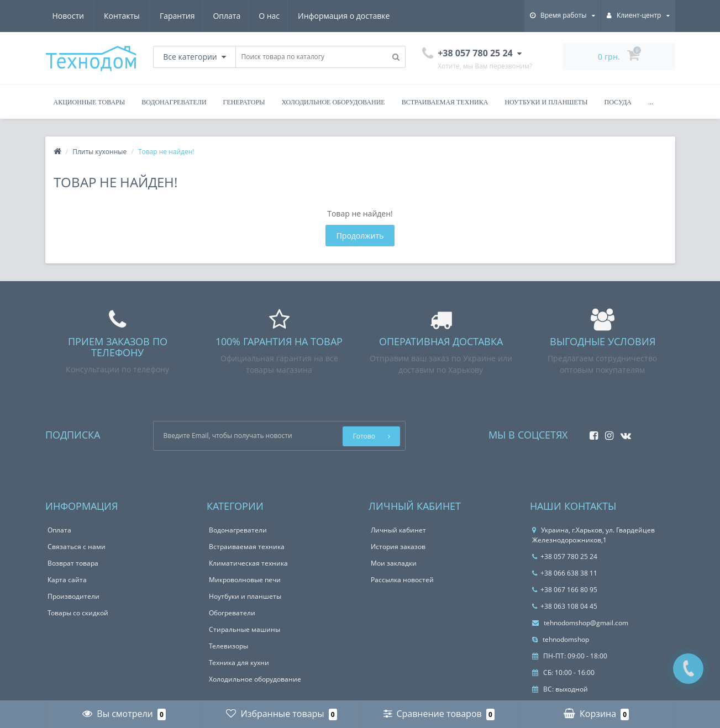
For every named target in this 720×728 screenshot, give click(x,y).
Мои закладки (394, 563)
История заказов (398, 547)
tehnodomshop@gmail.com (580, 623)
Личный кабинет (398, 530)
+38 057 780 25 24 (565, 556)
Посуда (618, 102)
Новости (323, 16)
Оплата (121, 16)
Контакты (377, 16)
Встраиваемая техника (445, 102)
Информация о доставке (241, 16)
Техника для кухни (239, 663)
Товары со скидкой (78, 613)
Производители (73, 596)
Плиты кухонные (99, 152)
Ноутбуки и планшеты (546, 102)
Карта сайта (67, 580)
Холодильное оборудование (333, 102)
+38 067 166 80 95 (565, 590)
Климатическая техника (248, 563)
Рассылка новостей (402, 580)
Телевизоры (228, 646)
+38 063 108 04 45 (565, 606)
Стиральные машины (245, 629)
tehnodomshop (561, 639)
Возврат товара (73, 563)
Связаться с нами (77, 547)
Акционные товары (90, 102)
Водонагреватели (174, 102)
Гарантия (70, 16)
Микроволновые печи (245, 580)
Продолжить (360, 236)
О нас (165, 16)
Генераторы (244, 102)
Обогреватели (232, 613)
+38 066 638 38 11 (565, 573)
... (651, 102)
